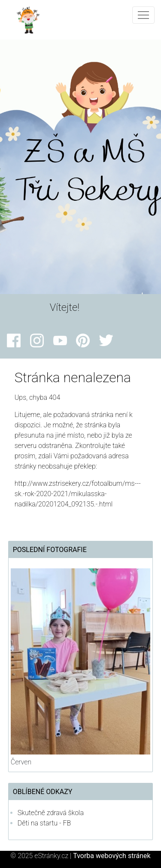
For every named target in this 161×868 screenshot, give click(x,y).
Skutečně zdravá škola (51, 813)
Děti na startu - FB (44, 823)
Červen (21, 762)
